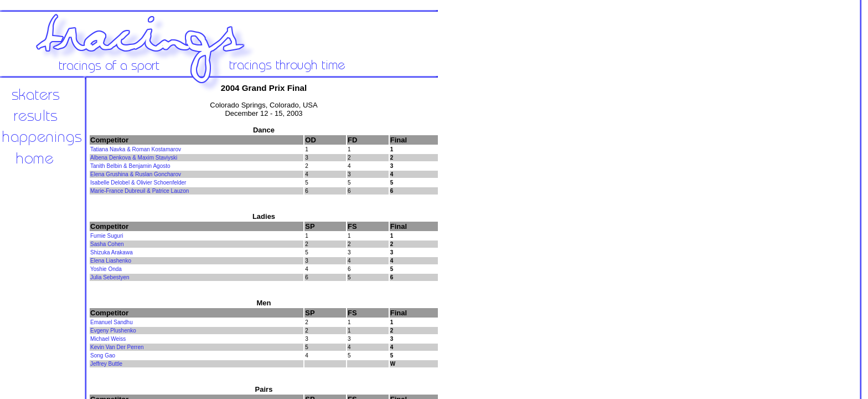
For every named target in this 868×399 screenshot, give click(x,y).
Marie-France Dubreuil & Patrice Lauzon (139, 191)
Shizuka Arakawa (112, 252)
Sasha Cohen (107, 244)
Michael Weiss (108, 339)
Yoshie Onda (106, 269)
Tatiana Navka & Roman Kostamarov (136, 149)
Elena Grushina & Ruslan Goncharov (136, 174)
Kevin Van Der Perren (117, 347)
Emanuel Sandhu (112, 322)
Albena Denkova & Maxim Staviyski (134, 158)
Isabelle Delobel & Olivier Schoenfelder (138, 183)
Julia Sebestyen (110, 277)
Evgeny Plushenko (113, 331)
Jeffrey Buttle (106, 364)
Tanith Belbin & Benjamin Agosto (130, 166)
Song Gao (103, 355)
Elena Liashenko (111, 261)
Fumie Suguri (107, 236)
